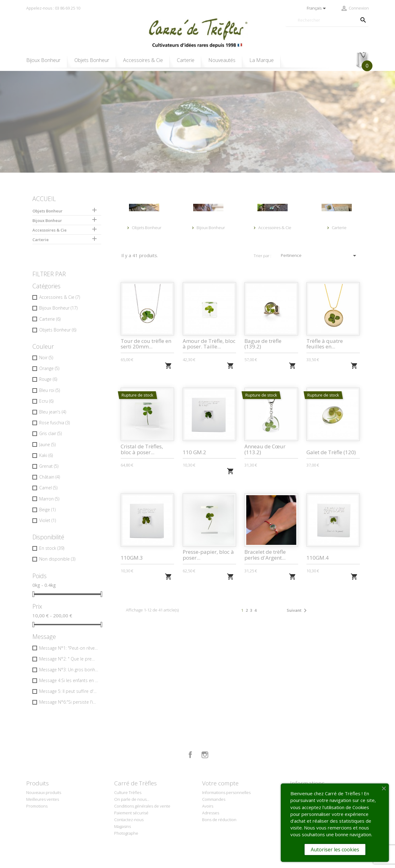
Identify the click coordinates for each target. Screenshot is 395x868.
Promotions (37, 806)
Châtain (50, 477)
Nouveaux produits (44, 792)
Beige (47, 510)
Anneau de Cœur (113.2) (265, 449)
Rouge (48, 379)
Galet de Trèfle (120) (331, 452)
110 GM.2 (194, 452)
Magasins (123, 826)
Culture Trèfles (128, 792)
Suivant (298, 611)
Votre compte (220, 783)
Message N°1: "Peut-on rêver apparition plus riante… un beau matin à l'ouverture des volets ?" (69, 648)
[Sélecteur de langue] (317, 8)
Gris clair (50, 433)
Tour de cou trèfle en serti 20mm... (146, 344)
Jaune (47, 444)
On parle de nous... (132, 799)
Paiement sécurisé (131, 813)
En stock (52, 548)
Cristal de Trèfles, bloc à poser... (142, 449)
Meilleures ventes (43, 799)
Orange (49, 368)
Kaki (46, 455)
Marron (49, 499)
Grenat (49, 466)
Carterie (186, 60)
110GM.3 (132, 558)
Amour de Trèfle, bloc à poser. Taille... (209, 344)
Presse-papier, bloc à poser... (208, 555)
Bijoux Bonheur (43, 60)
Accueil (44, 199)
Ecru (46, 401)
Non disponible (57, 559)
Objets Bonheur (92, 60)
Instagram (205, 755)
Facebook (190, 755)
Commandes (214, 799)
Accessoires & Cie (143, 60)
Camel (48, 488)
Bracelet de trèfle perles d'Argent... (265, 555)
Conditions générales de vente (142, 806)
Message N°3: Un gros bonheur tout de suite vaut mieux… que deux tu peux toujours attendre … (69, 670)
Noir (46, 358)
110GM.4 (318, 558)
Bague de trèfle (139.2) (263, 344)
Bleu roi (50, 390)
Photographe (126, 833)
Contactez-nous (129, 820)
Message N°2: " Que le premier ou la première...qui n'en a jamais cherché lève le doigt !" (69, 659)
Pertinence (320, 256)
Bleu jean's (53, 412)
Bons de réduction (219, 820)
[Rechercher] (327, 20)
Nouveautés (222, 60)
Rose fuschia (54, 423)
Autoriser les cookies (335, 849)
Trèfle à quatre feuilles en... (325, 344)
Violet (48, 520)
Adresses (211, 813)
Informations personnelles (226, 792)
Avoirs (208, 806)
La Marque (262, 60)
